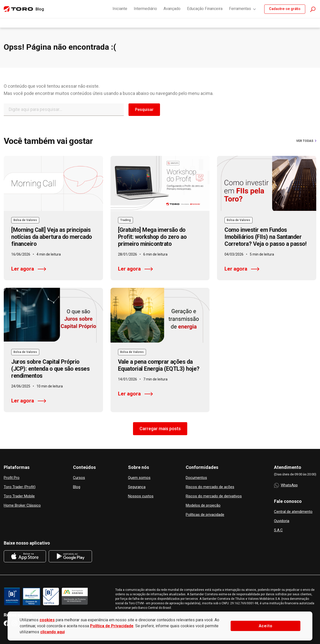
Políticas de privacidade (205, 515)
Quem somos (139, 478)
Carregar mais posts (160, 429)
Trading (125, 220)
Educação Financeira (205, 9)
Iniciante (120, 9)
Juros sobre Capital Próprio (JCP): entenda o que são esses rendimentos (50, 369)
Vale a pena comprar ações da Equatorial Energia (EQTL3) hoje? (159, 365)
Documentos (196, 478)
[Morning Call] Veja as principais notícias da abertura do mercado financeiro (52, 237)
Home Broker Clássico (22, 505)
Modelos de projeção (203, 505)
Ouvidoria (282, 521)
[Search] (64, 110)
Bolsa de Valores (25, 220)
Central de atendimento (293, 512)
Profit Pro (12, 478)
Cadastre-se (285, 9)
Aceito (266, 626)
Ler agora (29, 269)
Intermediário (145, 9)
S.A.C (278, 530)
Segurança (137, 487)
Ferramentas (243, 9)
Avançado (172, 9)
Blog (77, 487)
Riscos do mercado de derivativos (214, 496)
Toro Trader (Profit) (20, 487)
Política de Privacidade (112, 626)
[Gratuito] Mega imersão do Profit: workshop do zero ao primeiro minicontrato (152, 237)
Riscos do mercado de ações (210, 487)
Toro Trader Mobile (19, 496)
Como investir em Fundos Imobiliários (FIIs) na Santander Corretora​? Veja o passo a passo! (265, 237)
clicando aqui (52, 632)
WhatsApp (286, 485)
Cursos (79, 478)
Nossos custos (141, 496)
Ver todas (306, 141)
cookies (47, 620)
